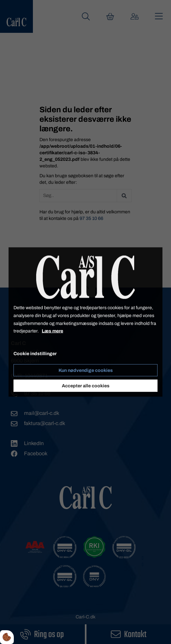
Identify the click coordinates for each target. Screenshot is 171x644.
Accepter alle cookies (86, 386)
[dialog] (85, 322)
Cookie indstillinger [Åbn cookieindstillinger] (35, 354)
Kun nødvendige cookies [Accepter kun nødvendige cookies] (86, 370)
